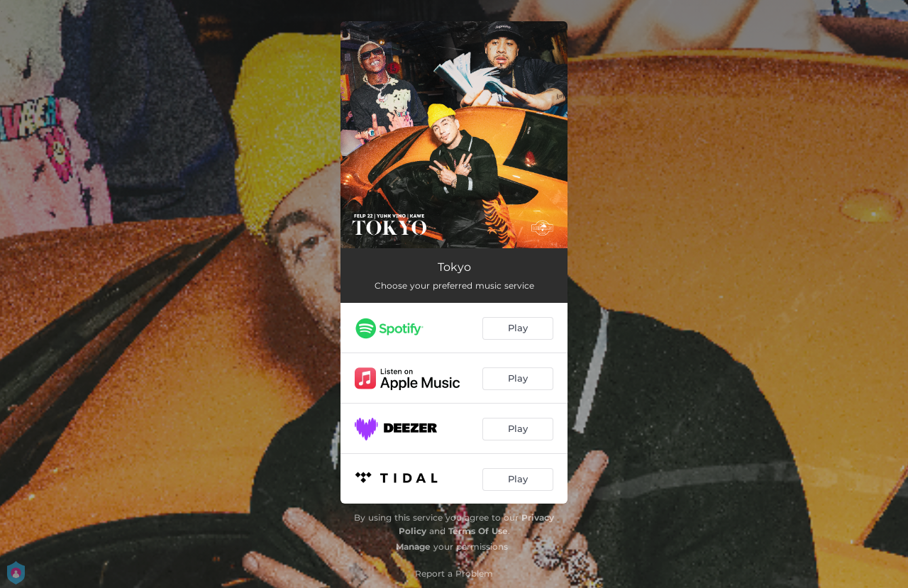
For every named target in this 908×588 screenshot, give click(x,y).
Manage (413, 547)
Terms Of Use (478, 531)
